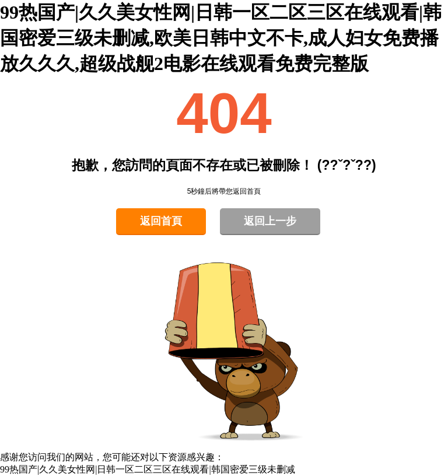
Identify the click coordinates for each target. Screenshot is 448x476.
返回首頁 (161, 221)
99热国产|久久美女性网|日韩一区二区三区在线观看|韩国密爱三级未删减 (148, 469)
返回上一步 (270, 221)
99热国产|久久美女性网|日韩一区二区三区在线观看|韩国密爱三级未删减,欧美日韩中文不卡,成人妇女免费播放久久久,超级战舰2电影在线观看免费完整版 (221, 38)
